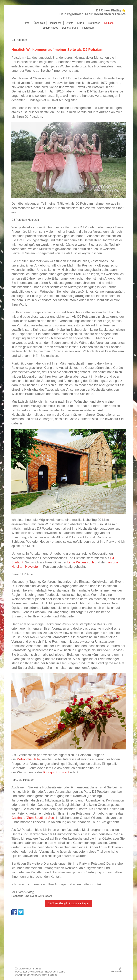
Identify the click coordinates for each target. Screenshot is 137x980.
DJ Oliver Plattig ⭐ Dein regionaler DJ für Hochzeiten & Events (92, 12)
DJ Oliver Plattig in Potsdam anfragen (68, 903)
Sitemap (37, 969)
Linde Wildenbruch (81, 562)
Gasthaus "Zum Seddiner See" (33, 818)
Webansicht (116, 971)
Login (119, 968)
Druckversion (23, 969)
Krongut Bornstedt (56, 772)
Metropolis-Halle (28, 759)
